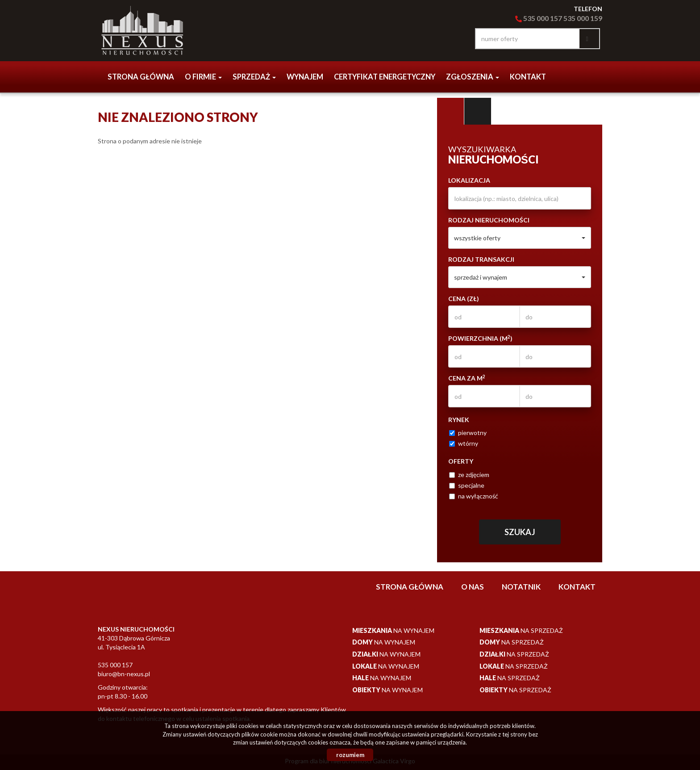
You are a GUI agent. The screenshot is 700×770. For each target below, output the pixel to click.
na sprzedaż (521, 630)
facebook (457, 39)
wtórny (464, 443)
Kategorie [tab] (478, 111)
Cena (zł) (464, 299)
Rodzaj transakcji (481, 259)
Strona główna (141, 77)
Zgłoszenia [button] (473, 77)
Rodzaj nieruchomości (489, 220)
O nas (473, 587)
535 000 (533, 18)
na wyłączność (474, 496)
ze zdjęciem (469, 475)
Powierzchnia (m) (480, 338)
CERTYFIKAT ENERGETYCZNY (385, 77)
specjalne (467, 485)
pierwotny (468, 433)
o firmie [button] (203, 77)
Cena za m (467, 378)
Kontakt (528, 77)
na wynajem (393, 630)
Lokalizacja (469, 180)
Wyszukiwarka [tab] (450, 111)
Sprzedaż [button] (254, 77)
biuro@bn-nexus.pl (124, 674)
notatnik (521, 587)
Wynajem (305, 77)
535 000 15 (580, 18)
